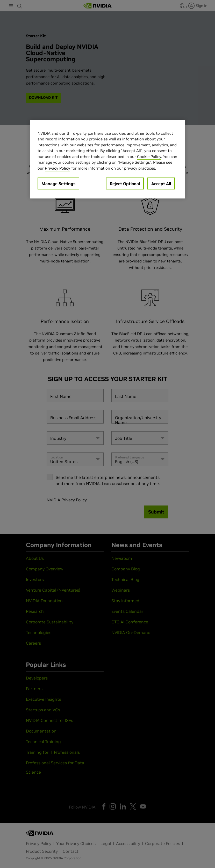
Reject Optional (125, 184)
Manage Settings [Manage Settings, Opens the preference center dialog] (58, 184)
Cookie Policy (149, 156)
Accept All (161, 184)
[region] (107, 159)
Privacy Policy (58, 168)
